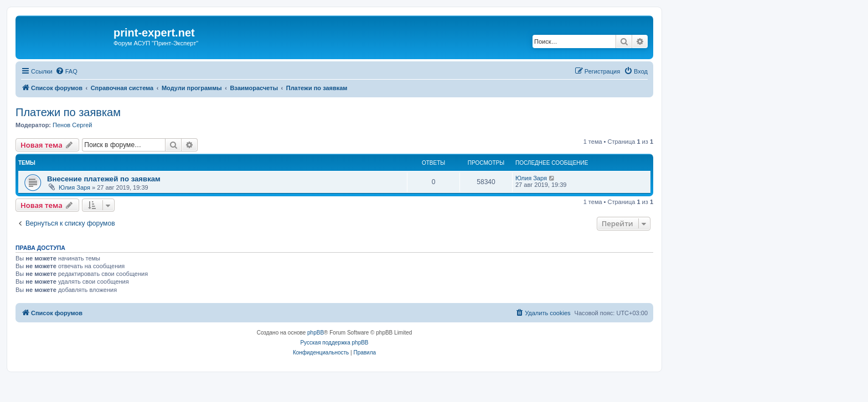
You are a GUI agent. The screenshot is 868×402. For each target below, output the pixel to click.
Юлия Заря (74, 187)
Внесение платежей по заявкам (104, 179)
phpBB (316, 333)
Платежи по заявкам (68, 112)
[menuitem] (66, 71)
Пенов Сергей (72, 125)
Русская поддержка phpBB (334, 343)
